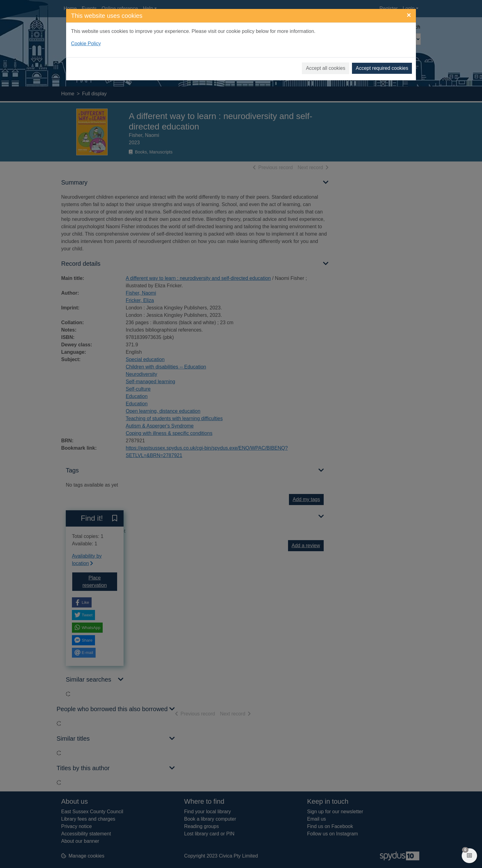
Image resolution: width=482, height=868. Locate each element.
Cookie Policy (86, 44)
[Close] (409, 15)
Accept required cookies (382, 68)
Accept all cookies (326, 68)
